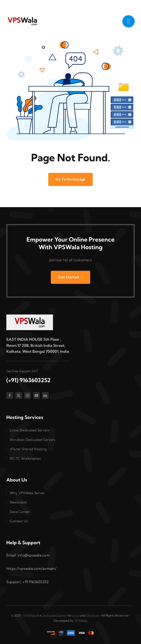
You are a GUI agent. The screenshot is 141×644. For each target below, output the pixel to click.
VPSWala (30, 615)
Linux (76, 615)
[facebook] (10, 395)
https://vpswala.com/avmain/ (31, 568)
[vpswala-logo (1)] (22, 18)
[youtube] (36, 395)
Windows (93, 615)
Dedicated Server (54, 615)
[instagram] (28, 395)
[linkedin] (45, 395)
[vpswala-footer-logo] (30, 316)
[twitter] (19, 395)
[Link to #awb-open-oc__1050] (129, 21)
